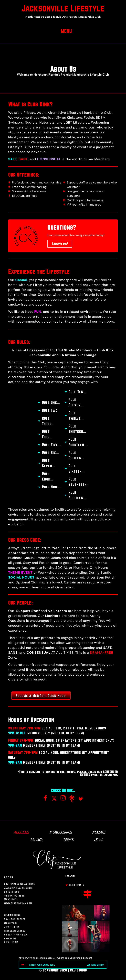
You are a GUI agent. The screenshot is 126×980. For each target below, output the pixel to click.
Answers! (60, 244)
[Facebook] (45, 799)
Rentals (99, 832)
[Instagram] (63, 799)
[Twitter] (54, 797)
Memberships (61, 832)
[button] (66, 30)
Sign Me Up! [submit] (95, 965)
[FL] (81, 797)
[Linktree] (72, 797)
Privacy (36, 840)
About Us (21, 832)
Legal (98, 840)
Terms (68, 840)
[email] (52, 965)
